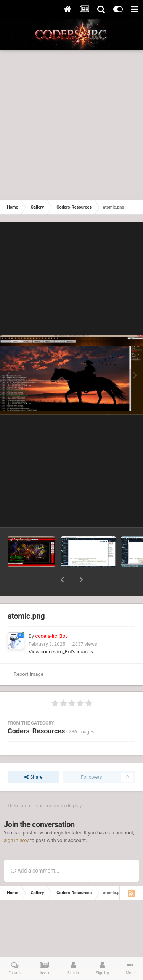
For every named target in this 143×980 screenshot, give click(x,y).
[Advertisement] (71, 125)
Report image (29, 674)
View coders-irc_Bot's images (61, 652)
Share (33, 777)
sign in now (16, 840)
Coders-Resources (36, 731)
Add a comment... (35, 871)
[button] (62, 580)
